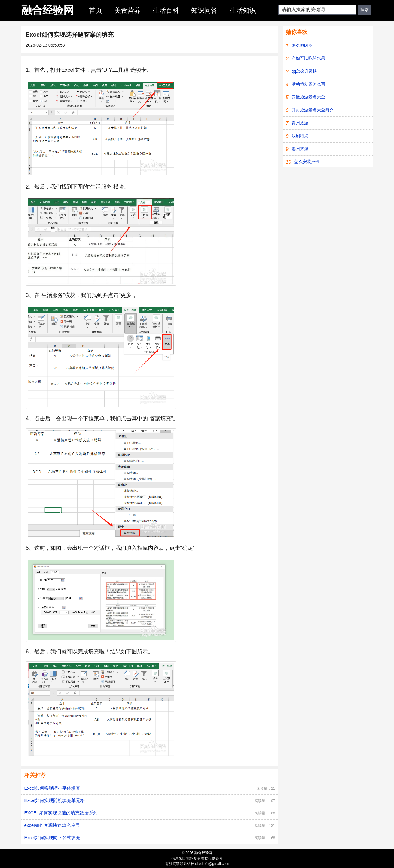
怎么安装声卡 (307, 162)
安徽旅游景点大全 (308, 97)
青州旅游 (300, 123)
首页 (96, 10)
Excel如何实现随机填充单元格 (55, 800)
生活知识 (243, 10)
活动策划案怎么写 (308, 84)
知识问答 (204, 10)
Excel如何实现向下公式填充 (52, 838)
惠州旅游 (300, 149)
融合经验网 (48, 10)
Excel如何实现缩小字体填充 (52, 788)
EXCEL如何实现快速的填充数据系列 (61, 813)
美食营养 (127, 10)
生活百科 (166, 10)
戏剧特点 (300, 136)
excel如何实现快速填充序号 (52, 825)
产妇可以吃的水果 (308, 58)
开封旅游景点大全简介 (313, 110)
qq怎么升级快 (304, 71)
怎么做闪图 (302, 45)
